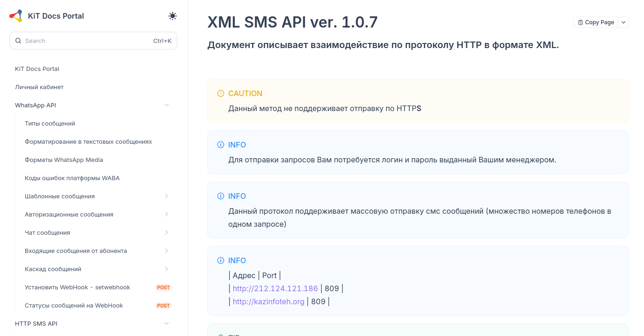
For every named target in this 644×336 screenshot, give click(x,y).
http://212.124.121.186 (276, 288)
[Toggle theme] (173, 16)
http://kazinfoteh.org (269, 301)
